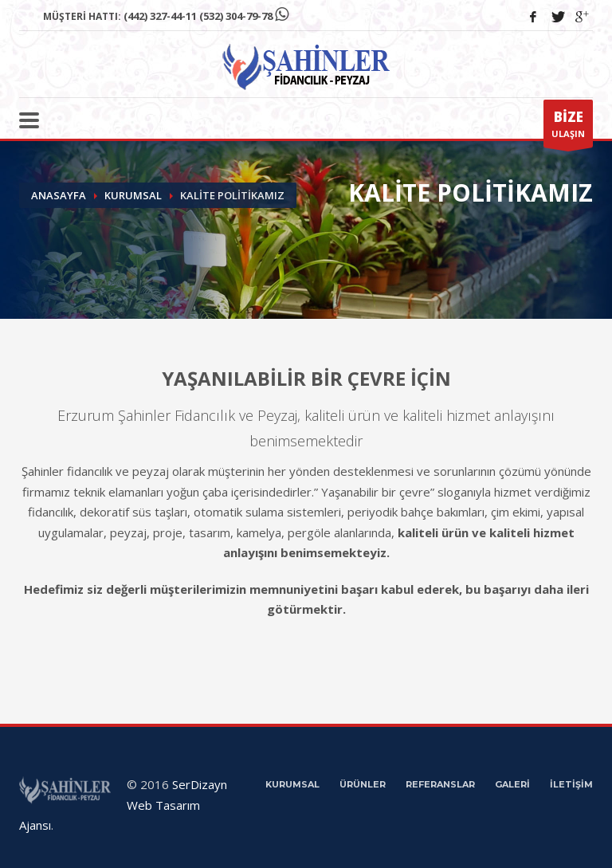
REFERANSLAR (440, 784)
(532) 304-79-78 (236, 16)
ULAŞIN (568, 128)
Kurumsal (133, 195)
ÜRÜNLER (363, 784)
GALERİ (512, 784)
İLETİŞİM (571, 784)
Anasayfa (59, 195)
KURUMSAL (292, 784)
